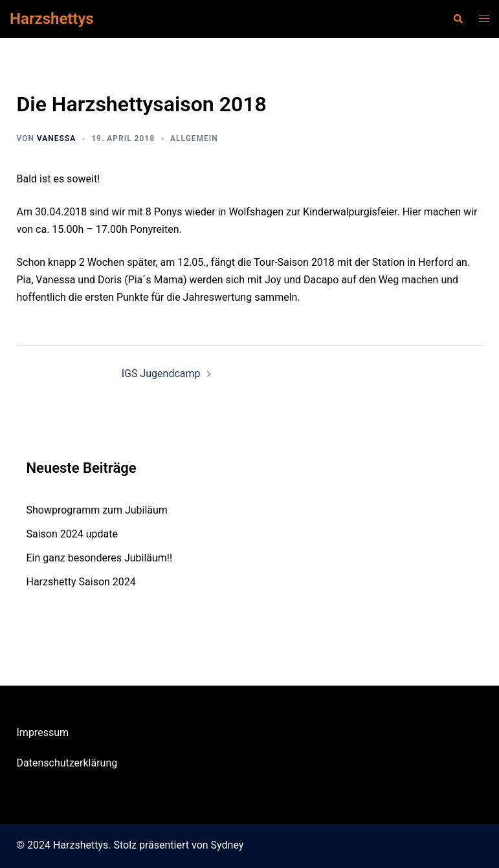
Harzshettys (52, 19)
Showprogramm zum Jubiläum (97, 510)
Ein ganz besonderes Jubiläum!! (100, 558)
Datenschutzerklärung (67, 763)
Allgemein (194, 138)
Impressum (43, 732)
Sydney (227, 845)
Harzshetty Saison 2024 (81, 582)
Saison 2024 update (72, 534)
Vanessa (56, 138)
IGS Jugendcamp (161, 374)
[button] (458, 19)
